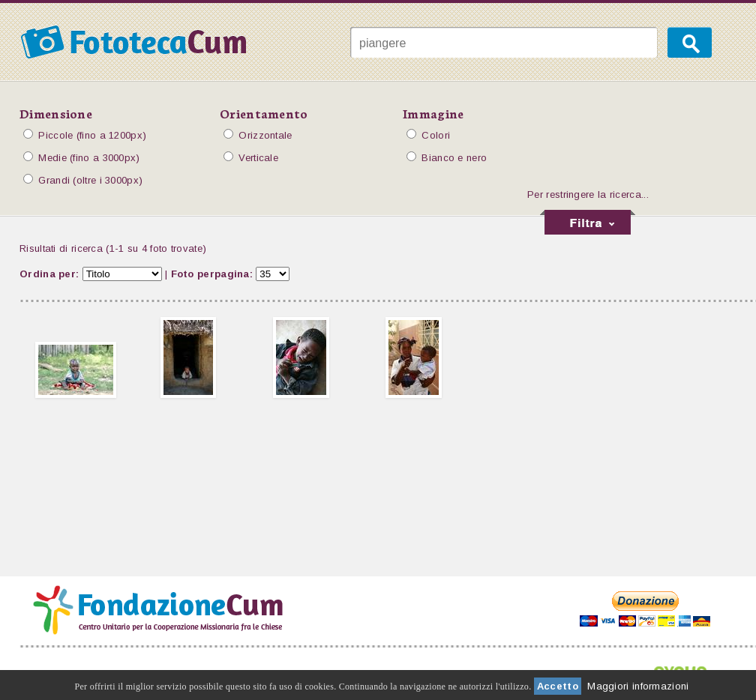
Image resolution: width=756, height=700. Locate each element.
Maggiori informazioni (638, 686)
